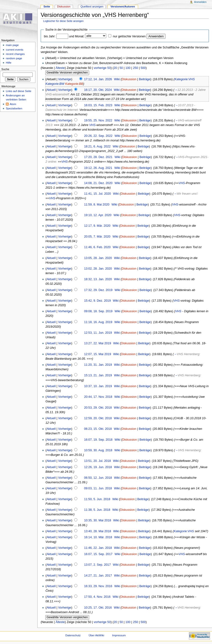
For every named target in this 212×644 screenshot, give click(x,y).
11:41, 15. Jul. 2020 (97, 194)
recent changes (15, 54)
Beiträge (145, 79)
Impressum (119, 635)
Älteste (60, 68)
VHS (92, 125)
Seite (47, 7)
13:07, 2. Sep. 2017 (97, 565)
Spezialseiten (14, 108)
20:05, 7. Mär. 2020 (97, 237)
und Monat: (76, 36)
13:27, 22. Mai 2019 (98, 343)
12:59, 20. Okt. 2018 (98, 418)
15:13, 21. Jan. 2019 (98, 375)
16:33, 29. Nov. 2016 (98, 586)
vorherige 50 (102, 68)
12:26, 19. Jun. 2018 (98, 467)
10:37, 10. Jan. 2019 (98, 386)
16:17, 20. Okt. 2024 (98, 90)
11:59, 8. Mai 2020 (97, 205)
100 (128, 68)
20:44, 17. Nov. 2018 (98, 397)
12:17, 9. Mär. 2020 (97, 226)
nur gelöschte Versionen (129, 36)
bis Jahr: (50, 36)
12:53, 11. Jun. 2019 (98, 333)
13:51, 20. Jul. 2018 (97, 461)
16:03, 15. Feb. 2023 (98, 105)
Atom (13, 104)
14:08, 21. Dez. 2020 (98, 183)
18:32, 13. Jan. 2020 (98, 279)
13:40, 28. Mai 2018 (98, 531)
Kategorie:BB (74, 84)
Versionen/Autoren (123, 7)
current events (15, 50)
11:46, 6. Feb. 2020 (97, 247)
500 (143, 68)
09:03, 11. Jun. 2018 (98, 488)
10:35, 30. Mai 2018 (98, 520)
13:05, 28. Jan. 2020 (98, 258)
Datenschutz (73, 635)
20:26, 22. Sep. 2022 (98, 136)
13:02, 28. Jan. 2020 (98, 269)
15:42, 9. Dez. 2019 (97, 301)
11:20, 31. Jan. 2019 (98, 365)
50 (121, 68)
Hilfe (9, 63)
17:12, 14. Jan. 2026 (98, 79)
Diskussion (129, 79)
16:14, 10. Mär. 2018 (98, 537)
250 (136, 68)
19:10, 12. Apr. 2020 (98, 215)
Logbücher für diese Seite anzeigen (63, 21)
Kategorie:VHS (185, 79)
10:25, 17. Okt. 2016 (98, 608)
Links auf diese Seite (19, 91)
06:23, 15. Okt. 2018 (98, 429)
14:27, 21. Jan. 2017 (98, 576)
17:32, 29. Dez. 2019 (98, 290)
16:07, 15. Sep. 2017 (98, 554)
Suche (5, 69)
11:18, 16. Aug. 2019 (98, 322)
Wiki (117, 79)
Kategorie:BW (55, 84)
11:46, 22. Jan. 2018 (98, 548)
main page (12, 45)
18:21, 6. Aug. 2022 (97, 146)
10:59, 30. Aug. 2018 (98, 450)
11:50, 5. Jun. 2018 (97, 499)
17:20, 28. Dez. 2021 (98, 157)
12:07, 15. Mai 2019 (98, 354)
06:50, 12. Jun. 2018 (98, 478)
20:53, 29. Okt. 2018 (98, 408)
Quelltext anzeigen (92, 7)
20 (115, 68)
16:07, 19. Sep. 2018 (98, 440)
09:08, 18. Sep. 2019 (98, 311)
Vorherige (65, 79)
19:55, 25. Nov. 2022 (98, 120)
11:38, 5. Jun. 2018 (97, 510)
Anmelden (200, 2)
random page (14, 58)
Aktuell (51, 90)
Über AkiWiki (96, 635)
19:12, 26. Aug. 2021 (98, 168)
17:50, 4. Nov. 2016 (97, 597)
